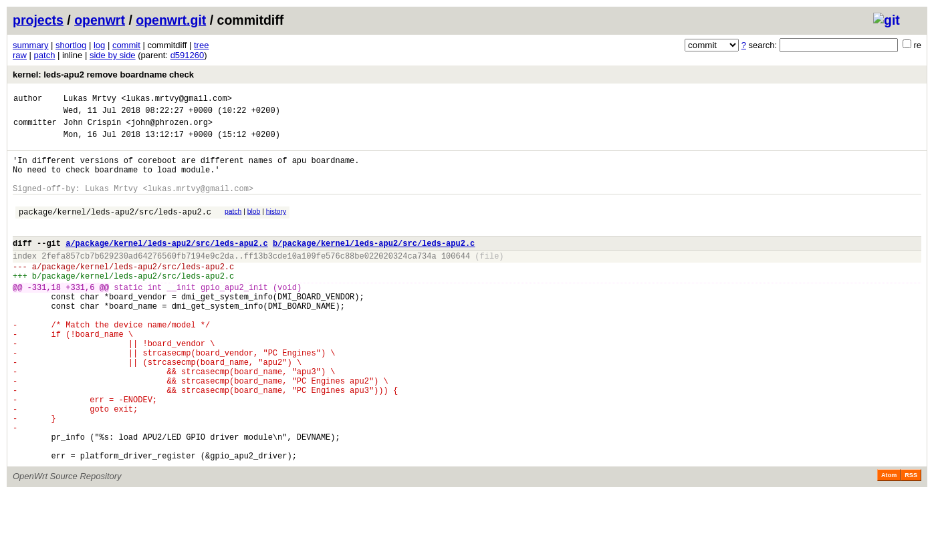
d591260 (188, 55)
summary (30, 45)
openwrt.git (171, 20)
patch (45, 55)
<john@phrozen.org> (169, 128)
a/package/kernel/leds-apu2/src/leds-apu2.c (166, 265)
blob (254, 228)
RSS (911, 541)
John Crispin (92, 128)
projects (38, 20)
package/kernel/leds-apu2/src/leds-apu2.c (115, 230)
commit (126, 45)
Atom (889, 541)
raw (20, 55)
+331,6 (80, 317)
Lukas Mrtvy (90, 100)
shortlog (71, 45)
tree (201, 45)
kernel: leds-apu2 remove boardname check (103, 75)
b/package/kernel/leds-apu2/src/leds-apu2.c (374, 265)
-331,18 (44, 317)
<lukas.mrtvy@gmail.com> (177, 100)
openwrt (100, 20)
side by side (113, 55)
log (99, 45)
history (276, 228)
